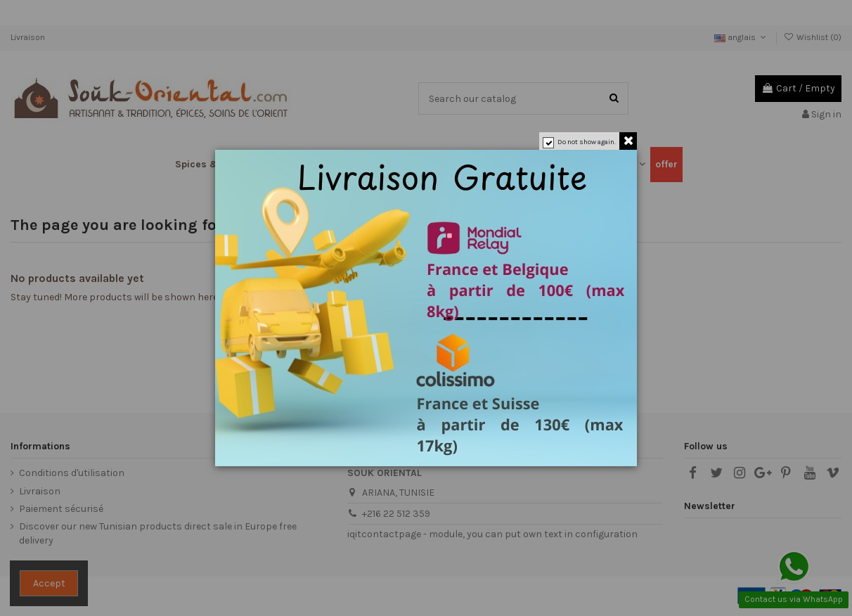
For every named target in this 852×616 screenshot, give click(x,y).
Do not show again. (587, 142)
